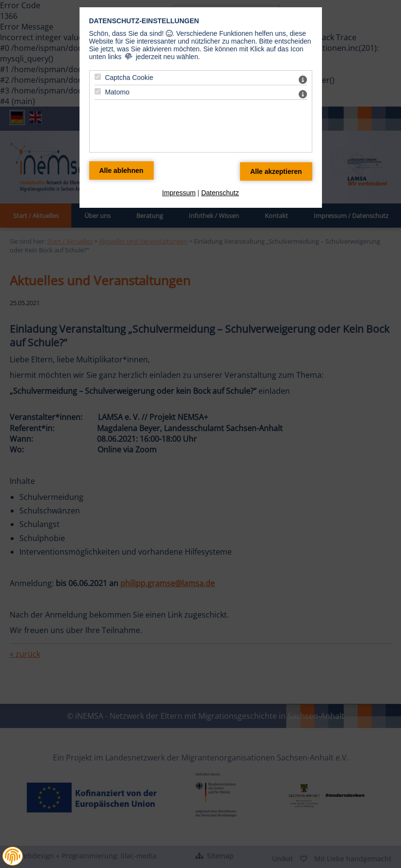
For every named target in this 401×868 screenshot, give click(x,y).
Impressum (179, 193)
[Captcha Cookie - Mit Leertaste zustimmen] (98, 77)
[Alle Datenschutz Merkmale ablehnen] (121, 170)
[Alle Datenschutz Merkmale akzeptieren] (276, 171)
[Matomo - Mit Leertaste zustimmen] (98, 91)
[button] (13, 856)
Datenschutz (220, 193)
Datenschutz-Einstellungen (144, 21)
